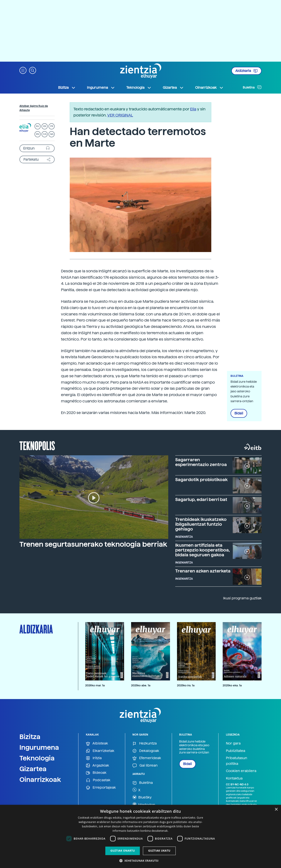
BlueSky (142, 797)
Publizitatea (236, 751)
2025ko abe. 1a (141, 685)
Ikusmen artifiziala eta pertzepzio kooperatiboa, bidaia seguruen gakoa (203, 550)
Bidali (239, 413)
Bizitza (30, 737)
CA (45, 134)
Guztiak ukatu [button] (159, 851)
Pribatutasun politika (237, 761)
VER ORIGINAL (120, 115)
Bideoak (96, 773)
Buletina (252, 87)
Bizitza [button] (67, 88)
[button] (23, 70)
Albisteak (97, 744)
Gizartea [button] (173, 88)
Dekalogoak (146, 751)
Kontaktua (234, 778)
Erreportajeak (101, 788)
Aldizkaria (246, 71)
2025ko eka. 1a (232, 685)
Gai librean (145, 766)
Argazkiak (97, 766)
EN (38, 134)
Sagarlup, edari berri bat (201, 499)
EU (38, 126)
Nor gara (233, 743)
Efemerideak (147, 758)
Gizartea (33, 769)
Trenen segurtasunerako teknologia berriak (93, 544)
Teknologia (37, 758)
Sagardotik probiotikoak (201, 480)
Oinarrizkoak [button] (209, 88)
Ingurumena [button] (101, 88)
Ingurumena (39, 747)
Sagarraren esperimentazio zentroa (201, 462)
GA (52, 134)
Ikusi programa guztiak (242, 598)
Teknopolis (37, 445)
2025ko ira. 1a (186, 685)
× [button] (276, 810)
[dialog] (140, 836)
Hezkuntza (145, 744)
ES (45, 126)
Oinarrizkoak (40, 779)
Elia (193, 109)
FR (52, 126)
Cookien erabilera (241, 771)
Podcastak (98, 780)
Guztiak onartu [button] (123, 851)
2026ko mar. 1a (95, 685)
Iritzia (94, 758)
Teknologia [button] (139, 88)
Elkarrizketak (100, 751)
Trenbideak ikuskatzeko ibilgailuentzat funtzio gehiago (201, 524)
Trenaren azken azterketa (203, 571)
